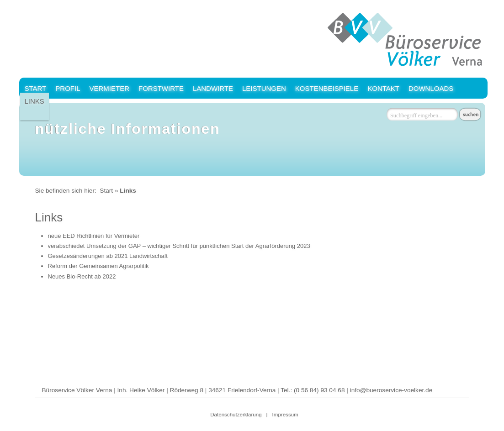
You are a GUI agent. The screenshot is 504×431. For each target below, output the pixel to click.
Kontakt (383, 88)
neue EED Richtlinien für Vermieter (94, 236)
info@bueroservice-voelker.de (391, 390)
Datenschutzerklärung (236, 415)
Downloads (431, 88)
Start (36, 88)
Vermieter (109, 88)
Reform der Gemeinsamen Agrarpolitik (98, 266)
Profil (68, 88)
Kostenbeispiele (327, 88)
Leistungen (264, 88)
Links (34, 101)
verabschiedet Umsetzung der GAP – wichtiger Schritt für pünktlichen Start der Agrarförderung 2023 (179, 246)
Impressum (285, 415)
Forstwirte (161, 88)
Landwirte (213, 88)
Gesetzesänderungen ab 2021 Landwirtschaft (108, 256)
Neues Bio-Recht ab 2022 (82, 276)
